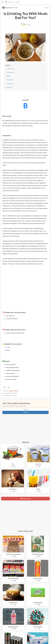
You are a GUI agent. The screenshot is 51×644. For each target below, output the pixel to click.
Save (46, 8)
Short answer (11, 69)
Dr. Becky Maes (14, 8)
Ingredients (11, 84)
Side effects (11, 80)
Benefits (10, 87)
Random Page (25, 499)
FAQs (9, 76)
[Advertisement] (25, 292)
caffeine (8, 347)
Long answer (11, 72)
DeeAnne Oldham (14, 391)
